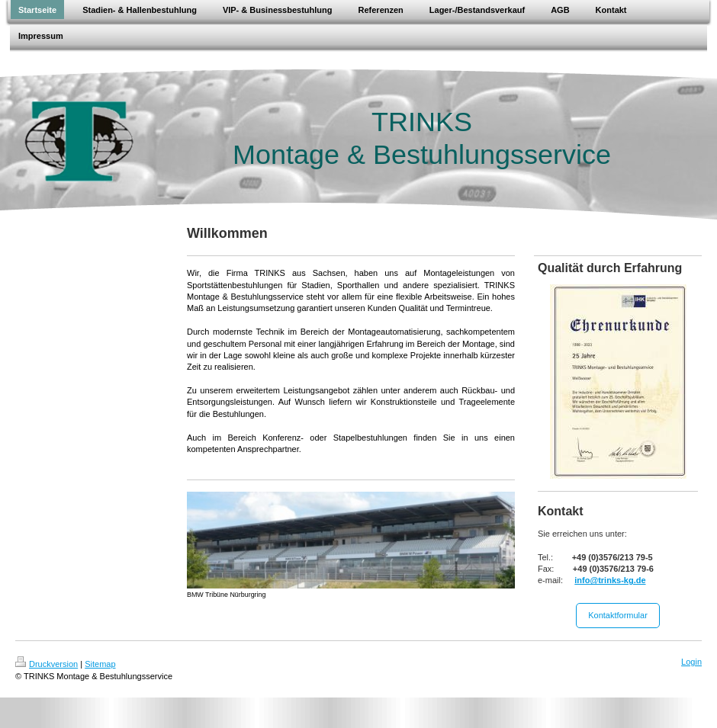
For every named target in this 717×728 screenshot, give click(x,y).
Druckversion (47, 664)
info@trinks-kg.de (610, 580)
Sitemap (100, 664)
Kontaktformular (618, 615)
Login (691, 662)
